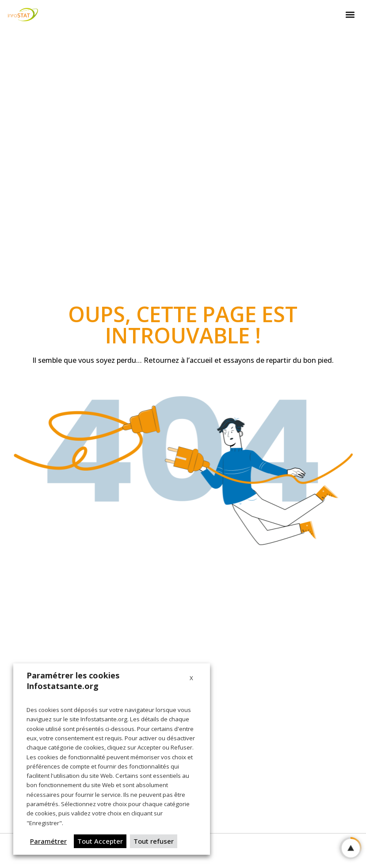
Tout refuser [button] (154, 841)
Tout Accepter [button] (100, 841)
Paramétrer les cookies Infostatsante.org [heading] (73, 681)
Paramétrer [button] (48, 841)
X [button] (191, 678)
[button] (350, 15)
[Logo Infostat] (23, 14)
